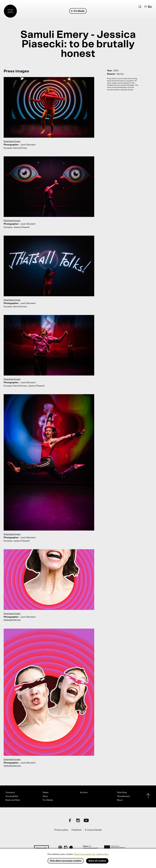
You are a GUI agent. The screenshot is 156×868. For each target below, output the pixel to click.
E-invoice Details (93, 830)
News (46, 793)
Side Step (122, 793)
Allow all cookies (97, 861)
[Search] (140, 7)
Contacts (10, 793)
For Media (78, 11)
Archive (84, 793)
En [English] (150, 7)
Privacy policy (61, 830)
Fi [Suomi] (146, 7)
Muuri (120, 800)
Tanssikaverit (124, 796)
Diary (45, 796)
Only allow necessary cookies (66, 861)
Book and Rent (13, 800)
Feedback (77, 830)
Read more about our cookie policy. (91, 854)
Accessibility (12, 796)
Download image (12, 141)
